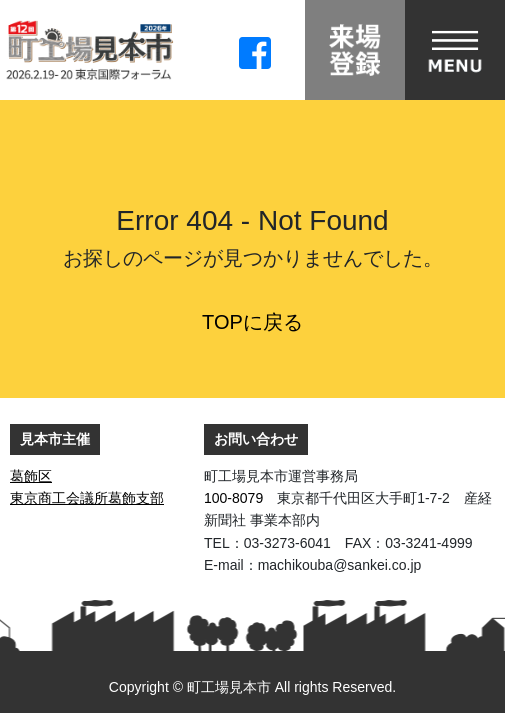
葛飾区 (31, 476)
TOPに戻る (252, 322)
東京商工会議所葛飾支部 (87, 498)
